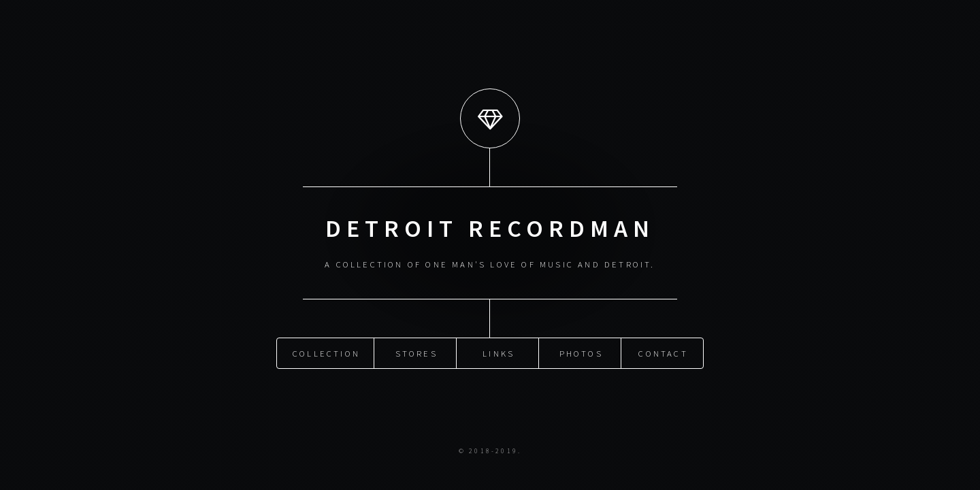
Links (499, 352)
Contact (663, 352)
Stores (416, 352)
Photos (581, 352)
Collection (326, 352)
